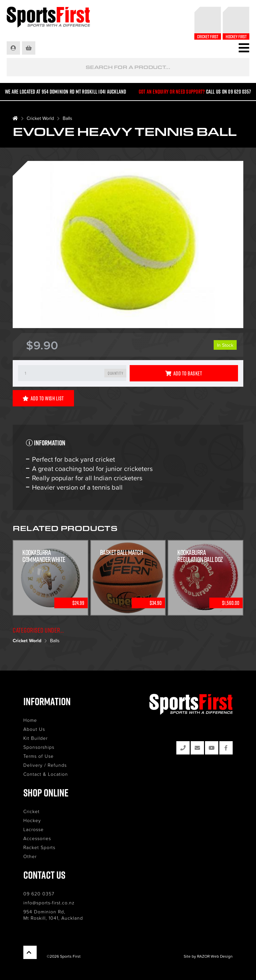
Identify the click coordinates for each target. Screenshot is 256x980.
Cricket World (40, 118)
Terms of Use (38, 756)
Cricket (31, 811)
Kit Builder (35, 738)
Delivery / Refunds (45, 765)
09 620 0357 (39, 894)
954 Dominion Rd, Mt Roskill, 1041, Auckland (53, 915)
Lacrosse (33, 829)
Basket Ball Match (122, 552)
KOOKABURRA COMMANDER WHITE (44, 556)
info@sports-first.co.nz (49, 903)
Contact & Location (46, 774)
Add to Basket (184, 373)
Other (30, 856)
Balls (67, 118)
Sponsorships (39, 747)
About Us (34, 729)
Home (30, 720)
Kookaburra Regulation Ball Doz (200, 556)
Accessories (37, 838)
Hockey (32, 820)
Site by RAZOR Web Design (208, 956)
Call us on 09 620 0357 (229, 92)
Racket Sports (39, 847)
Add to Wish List (43, 398)
